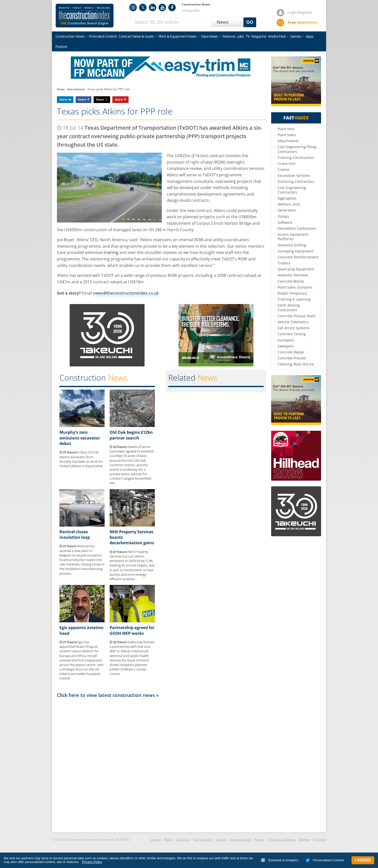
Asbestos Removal (293, 275)
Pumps (283, 216)
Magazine (259, 36)
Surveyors (286, 340)
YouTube (162, 7)
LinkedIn (153, 7)
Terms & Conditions (282, 839)
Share (63, 99)
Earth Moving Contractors (289, 307)
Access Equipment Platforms (293, 237)
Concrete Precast (292, 358)
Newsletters (302, 22)
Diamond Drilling (292, 245)
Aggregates (287, 198)
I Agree (363, 860)
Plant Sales (287, 135)
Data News (209, 36)
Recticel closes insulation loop (75, 535)
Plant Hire (286, 129)
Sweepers (286, 346)
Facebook (172, 7)
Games (296, 36)
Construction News (70, 36)
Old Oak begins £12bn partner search (131, 435)
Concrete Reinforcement (298, 257)
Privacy (260, 839)
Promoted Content (103, 36)
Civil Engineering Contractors (292, 190)
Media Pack (277, 36)
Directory (320, 839)
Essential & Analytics (280, 860)
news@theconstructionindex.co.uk (126, 293)
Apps (310, 36)
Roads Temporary (292, 293)
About (168, 839)
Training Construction (296, 158)
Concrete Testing (292, 334)
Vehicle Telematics (293, 322)
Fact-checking (203, 839)
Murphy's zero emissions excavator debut (80, 438)
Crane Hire (287, 163)
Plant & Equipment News (178, 36)
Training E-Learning (294, 299)
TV (248, 36)
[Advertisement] (162, 765)
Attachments (288, 141)
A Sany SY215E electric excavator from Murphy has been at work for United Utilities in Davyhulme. (81, 459)
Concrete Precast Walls (297, 316)
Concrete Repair (291, 352)
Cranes (283, 169)
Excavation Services (294, 175)
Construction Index (85, 16)
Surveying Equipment (296, 251)
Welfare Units (289, 204)
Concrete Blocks (291, 281)
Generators (287, 210)
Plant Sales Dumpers (295, 287)
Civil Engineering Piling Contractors (297, 149)
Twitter (143, 7)
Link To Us (183, 839)
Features (229, 36)
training (111, 252)
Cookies (221, 839)
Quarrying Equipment (296, 269)
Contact (156, 839)
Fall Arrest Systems (293, 328)
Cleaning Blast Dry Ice (296, 364)
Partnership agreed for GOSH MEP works (132, 630)
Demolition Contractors (297, 228)
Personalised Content (325, 860)
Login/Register (300, 12)
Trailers (284, 263)
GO (250, 22)
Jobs (241, 36)
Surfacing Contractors (296, 181)
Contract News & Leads (136, 36)
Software (285, 222)
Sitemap (304, 839)
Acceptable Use (241, 839)
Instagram (133, 7)
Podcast (61, 47)
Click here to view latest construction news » (108, 695)
